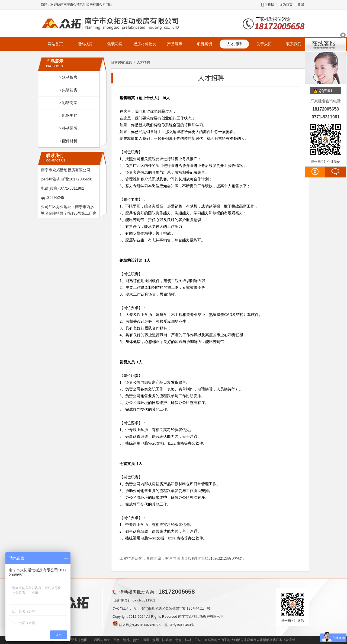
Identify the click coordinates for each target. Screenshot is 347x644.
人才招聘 (143, 62)
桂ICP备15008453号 (179, 625)
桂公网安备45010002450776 (140, 625)
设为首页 (286, 5)
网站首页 (55, 44)
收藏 (301, 5)
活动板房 (85, 44)
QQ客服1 (325, 91)
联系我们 (294, 44)
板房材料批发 (145, 44)
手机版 (269, 5)
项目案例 (204, 44)
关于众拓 (264, 44)
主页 (129, 62)
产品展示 (175, 44)
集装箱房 (115, 44)
